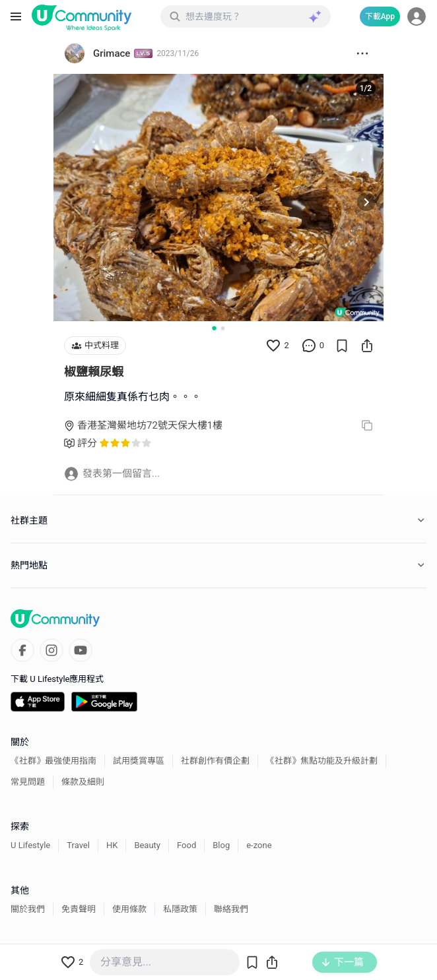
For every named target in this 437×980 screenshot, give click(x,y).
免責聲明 (79, 909)
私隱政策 (180, 909)
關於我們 (28, 909)
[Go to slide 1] (214, 328)
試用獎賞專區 (139, 761)
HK (112, 845)
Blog (221, 845)
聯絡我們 (231, 909)
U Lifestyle (30, 845)
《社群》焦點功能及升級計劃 (322, 761)
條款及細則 (83, 782)
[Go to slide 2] (223, 328)
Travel (78, 845)
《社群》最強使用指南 (53, 761)
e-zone (259, 845)
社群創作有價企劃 (215, 761)
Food (186, 845)
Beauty (147, 845)
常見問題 (28, 782)
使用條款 (129, 909)
